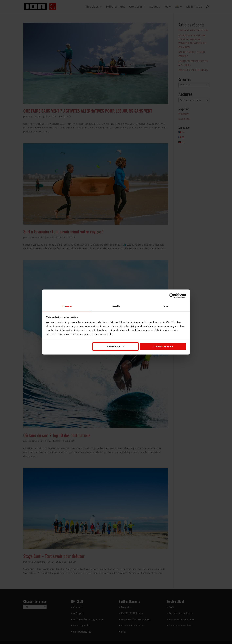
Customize (116, 346)
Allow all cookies (163, 346)
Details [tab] (116, 306)
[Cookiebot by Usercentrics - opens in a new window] (172, 296)
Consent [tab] (67, 306)
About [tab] (165, 306)
